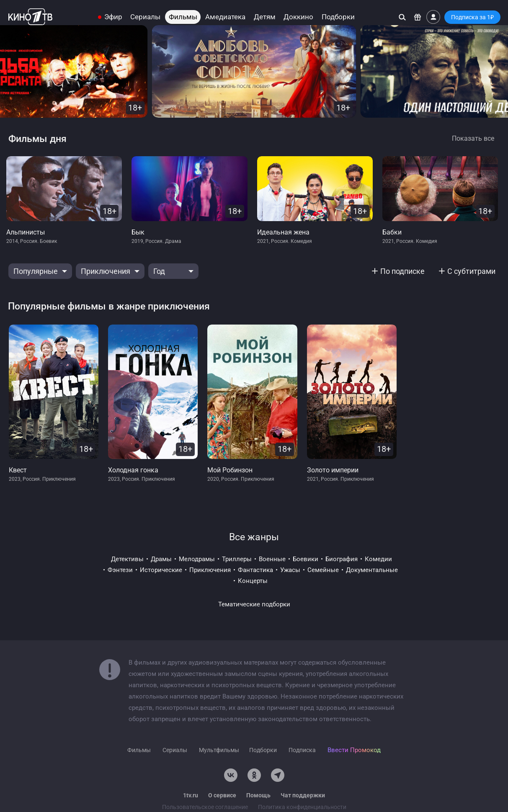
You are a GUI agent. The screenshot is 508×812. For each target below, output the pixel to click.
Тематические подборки (254, 604)
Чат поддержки (303, 795)
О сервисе (222, 795)
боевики (306, 559)
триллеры (237, 559)
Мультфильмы (219, 750)
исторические (161, 570)
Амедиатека (225, 17)
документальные (372, 570)
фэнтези (120, 570)
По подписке (402, 271)
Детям (265, 17)
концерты (253, 581)
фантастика (255, 570)
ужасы (290, 570)
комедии (378, 559)
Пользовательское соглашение (205, 807)
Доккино (298, 17)
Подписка (302, 750)
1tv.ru (191, 795)
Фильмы (183, 17)
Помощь (258, 795)
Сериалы (145, 17)
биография (342, 559)
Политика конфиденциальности (302, 807)
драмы (161, 559)
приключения (210, 570)
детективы (127, 559)
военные (272, 559)
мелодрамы (197, 559)
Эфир (113, 17)
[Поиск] (402, 17)
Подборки (338, 17)
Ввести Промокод (354, 750)
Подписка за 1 (472, 17)
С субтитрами (471, 271)
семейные (323, 570)
